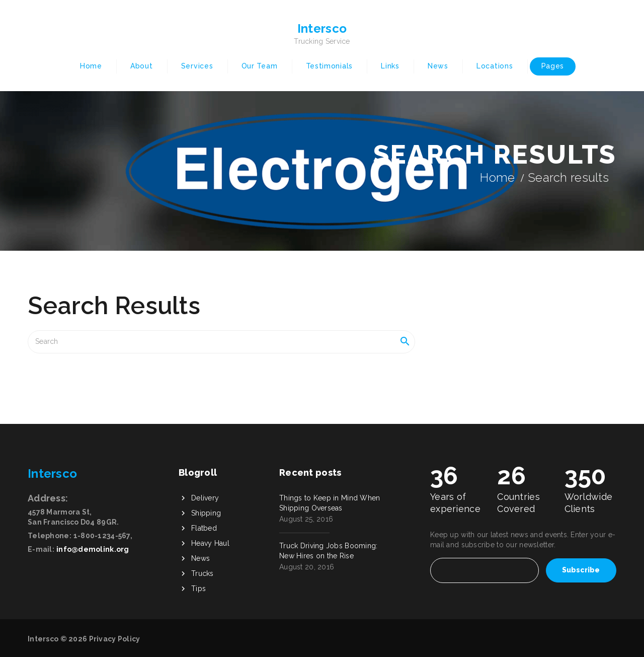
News (438, 66)
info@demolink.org (93, 549)
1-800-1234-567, (103, 536)
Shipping (206, 513)
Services (197, 66)
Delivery (205, 498)
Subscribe (581, 570)
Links (390, 66)
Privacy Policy (115, 639)
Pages (553, 66)
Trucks (203, 573)
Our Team (260, 66)
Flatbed (204, 528)
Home (91, 66)
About (142, 66)
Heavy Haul (210, 543)
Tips (198, 589)
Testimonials (329, 66)
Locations (495, 66)
